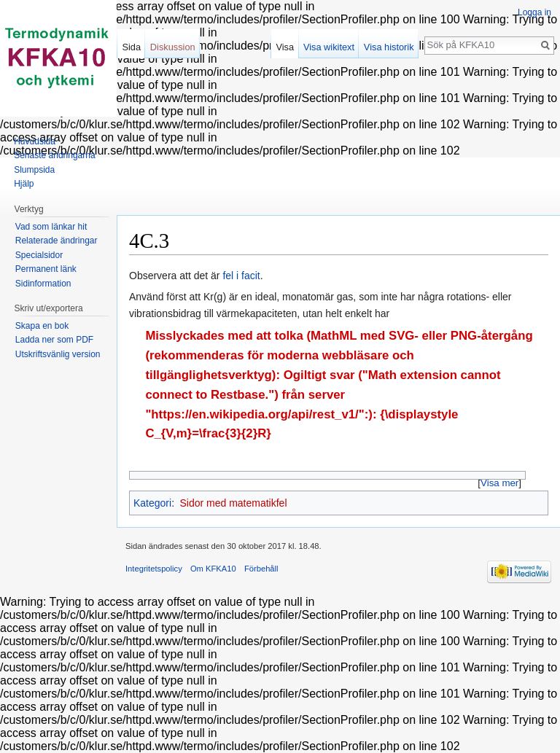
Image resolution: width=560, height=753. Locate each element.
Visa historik (389, 47)
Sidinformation (43, 284)
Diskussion (173, 47)
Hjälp (24, 184)
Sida (131, 47)
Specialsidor (39, 255)
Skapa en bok (42, 326)
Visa (285, 47)
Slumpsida (34, 170)
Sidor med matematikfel (233, 503)
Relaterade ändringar (57, 241)
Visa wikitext (329, 47)
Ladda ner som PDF (54, 340)
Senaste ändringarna (54, 155)
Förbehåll (261, 569)
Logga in (534, 12)
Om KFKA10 (213, 569)
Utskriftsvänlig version (58, 354)
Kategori (152, 503)
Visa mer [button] (499, 483)
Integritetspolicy (154, 569)
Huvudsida (35, 141)
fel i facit (241, 276)
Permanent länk (46, 269)
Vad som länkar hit (51, 227)
